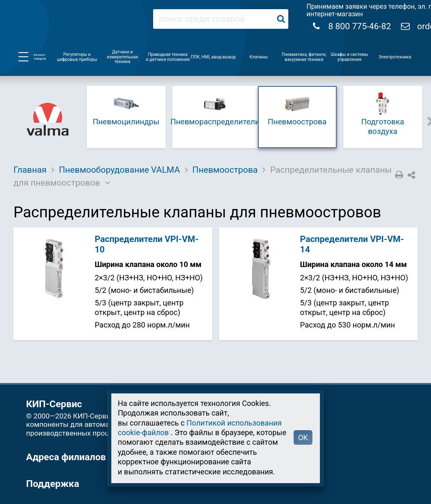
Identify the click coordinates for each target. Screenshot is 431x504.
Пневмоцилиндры (126, 108)
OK (303, 437)
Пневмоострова (297, 108)
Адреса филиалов (66, 457)
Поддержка (53, 484)
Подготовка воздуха (383, 113)
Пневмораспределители (215, 108)
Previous (77, 121)
